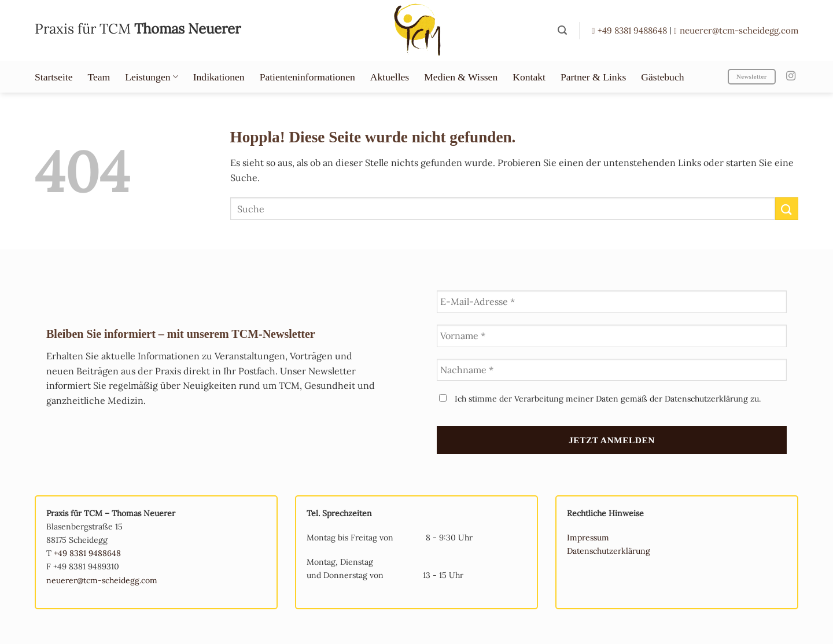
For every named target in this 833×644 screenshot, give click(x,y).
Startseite (54, 77)
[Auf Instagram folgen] (791, 76)
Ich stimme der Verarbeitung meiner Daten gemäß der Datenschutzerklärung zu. (600, 399)
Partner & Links (593, 77)
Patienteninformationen (307, 77)
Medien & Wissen (461, 77)
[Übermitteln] (787, 209)
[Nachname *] (612, 370)
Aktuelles (390, 77)
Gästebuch (662, 77)
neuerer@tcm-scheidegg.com (736, 30)
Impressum (588, 538)
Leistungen (151, 77)
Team (99, 77)
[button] (562, 30)
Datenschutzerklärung (609, 551)
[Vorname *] (612, 336)
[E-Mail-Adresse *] (612, 302)
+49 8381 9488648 (631, 30)
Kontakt (529, 77)
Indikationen (219, 77)
